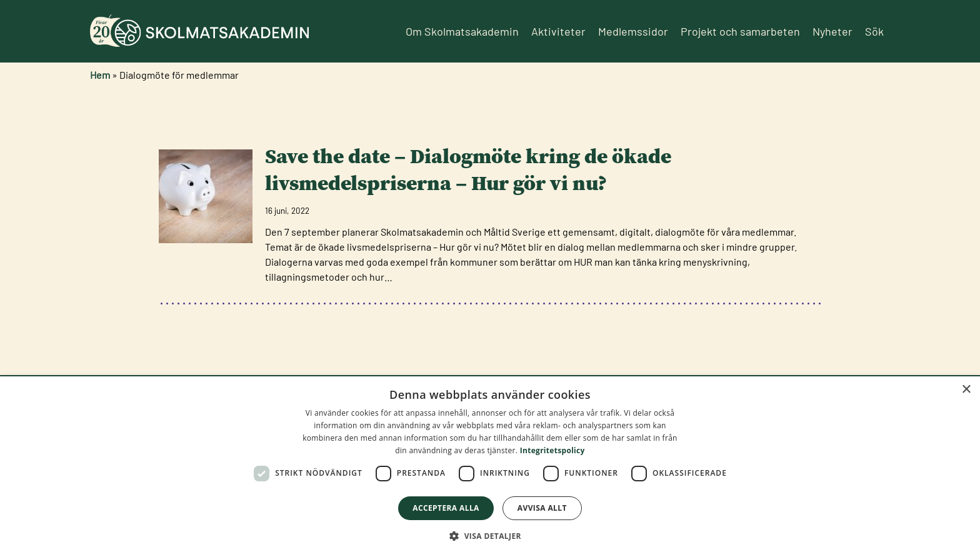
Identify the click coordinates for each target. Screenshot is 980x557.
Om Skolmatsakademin (462, 31)
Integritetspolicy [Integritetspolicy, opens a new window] (552, 450)
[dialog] (490, 467)
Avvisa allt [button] (542, 508)
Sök (874, 31)
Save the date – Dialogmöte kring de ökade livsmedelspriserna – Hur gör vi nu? (468, 169)
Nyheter (832, 31)
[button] (490, 536)
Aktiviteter (558, 31)
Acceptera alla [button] (446, 508)
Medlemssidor (633, 31)
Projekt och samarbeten (740, 31)
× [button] (966, 390)
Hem (100, 75)
